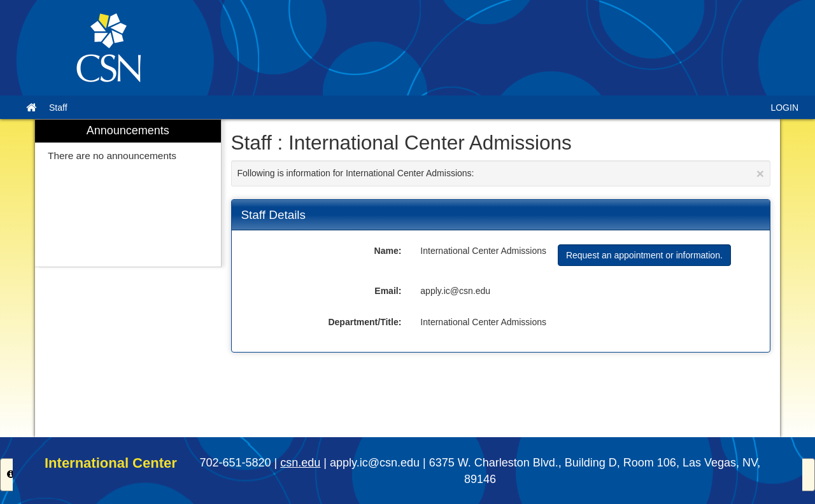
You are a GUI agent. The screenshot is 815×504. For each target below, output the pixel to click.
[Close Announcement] (760, 173)
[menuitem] (128, 193)
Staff (58, 108)
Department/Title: (365, 322)
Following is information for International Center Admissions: (501, 173)
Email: (388, 291)
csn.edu (300, 463)
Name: (388, 251)
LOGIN (784, 108)
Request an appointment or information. (644, 255)
